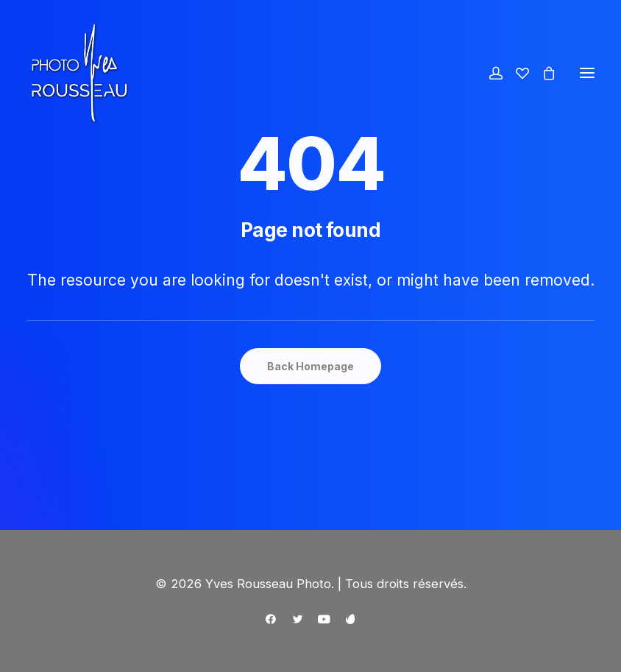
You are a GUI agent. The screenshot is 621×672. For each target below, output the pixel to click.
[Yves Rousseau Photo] (79, 73)
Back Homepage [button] (310, 366)
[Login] (489, 73)
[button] (587, 73)
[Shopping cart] (542, 73)
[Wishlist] (516, 73)
